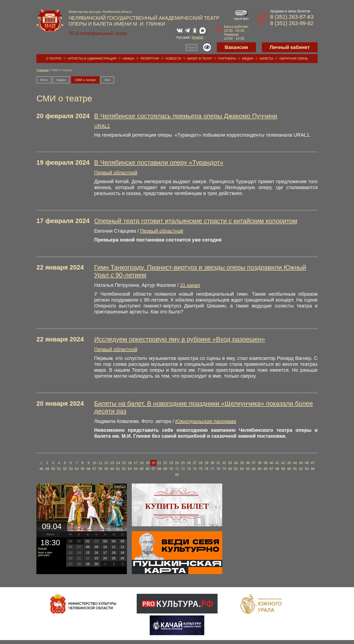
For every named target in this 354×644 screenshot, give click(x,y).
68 (159, 469)
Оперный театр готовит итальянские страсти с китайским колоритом (196, 221)
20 (153, 463)
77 (212, 469)
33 (230, 463)
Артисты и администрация (92, 58)
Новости (173, 58)
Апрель (50, 534)
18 (142, 463)
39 (265, 463)
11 (100, 463)
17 (136, 463)
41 (277, 463)
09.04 (52, 526)
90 (289, 469)
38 (260, 463)
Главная (42, 70)
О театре (54, 58)
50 (53, 469)
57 (94, 469)
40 (271, 463)
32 (224, 463)
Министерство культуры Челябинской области (100, 12)
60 (112, 469)
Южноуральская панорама (206, 421)
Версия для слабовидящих (207, 47)
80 (230, 469)
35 (242, 463)
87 (271, 469)
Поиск (192, 47)
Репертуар (150, 58)
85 (260, 469)
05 (122, 541)
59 (106, 469)
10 (94, 463)
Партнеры (227, 58)
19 (147, 463)
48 (41, 469)
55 (83, 469)
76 (206, 469)
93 (307, 469)
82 (242, 469)
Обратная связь (294, 58)
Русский (183, 37)
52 (65, 469)
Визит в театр (200, 58)
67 (153, 469)
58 (100, 469)
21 (159, 463)
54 (77, 469)
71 (177, 469)
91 (295, 469)
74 (195, 469)
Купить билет (177, 506)
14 (118, 463)
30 (212, 463)
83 (248, 469)
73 (189, 469)
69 (165, 469)
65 (142, 469)
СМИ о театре (85, 80)
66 (147, 469)
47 (313, 463)
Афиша (128, 58)
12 (106, 463)
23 (171, 463)
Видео (61, 80)
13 (112, 463)
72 (183, 469)
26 (189, 463)
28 (201, 463)
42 (283, 463)
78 (218, 469)
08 (88, 547)
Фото (44, 80)
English (198, 37)
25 (183, 463)
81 (236, 469)
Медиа (248, 58)
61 (118, 469)
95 (177, 475)
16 (130, 463)
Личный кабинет (290, 47)
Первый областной (116, 173)
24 (177, 463)
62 (124, 469)
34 (236, 463)
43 (289, 463)
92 (301, 469)
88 (277, 469)
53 (71, 469)
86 (265, 469)
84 (254, 469)
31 (218, 463)
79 (224, 469)
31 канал (190, 285)
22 (165, 463)
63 (130, 469)
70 (171, 469)
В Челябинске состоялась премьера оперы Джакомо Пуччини (186, 116)
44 (295, 463)
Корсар (42, 548)
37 (254, 463)
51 (59, 469)
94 (313, 469)
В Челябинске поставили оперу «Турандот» (159, 162)
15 (124, 463)
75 (201, 469)
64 (136, 469)
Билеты (267, 58)
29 (206, 463)
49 (47, 469)
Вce (107, 80)
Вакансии (236, 47)
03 (105, 541)
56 (88, 469)
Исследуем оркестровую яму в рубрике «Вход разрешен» (180, 339)
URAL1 (102, 126)
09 (96, 547)
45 (301, 463)
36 (248, 463)
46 (307, 463)
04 (114, 541)
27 (195, 463)
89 (283, 469)
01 (88, 541)
